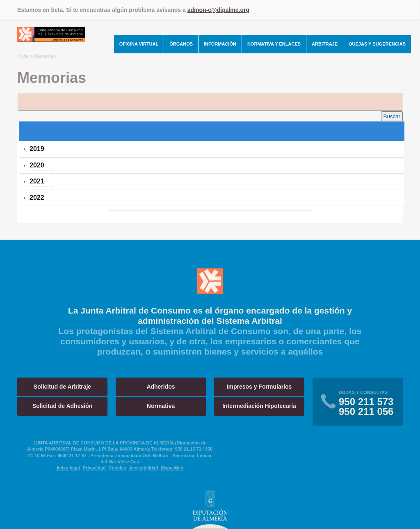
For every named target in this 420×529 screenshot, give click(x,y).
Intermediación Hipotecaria (259, 406)
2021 (37, 181)
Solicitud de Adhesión (63, 406)
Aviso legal (68, 468)
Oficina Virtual (139, 44)
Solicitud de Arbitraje (62, 387)
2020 (37, 165)
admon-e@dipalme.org (218, 10)
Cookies (118, 468)
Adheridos (161, 387)
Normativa (161, 406)
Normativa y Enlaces (274, 44)
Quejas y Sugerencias (377, 44)
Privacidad (94, 468)
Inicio (23, 56)
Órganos (181, 44)
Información (220, 44)
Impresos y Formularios (259, 387)
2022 (37, 198)
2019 (37, 149)
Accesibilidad (144, 468)
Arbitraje (325, 44)
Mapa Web (172, 468)
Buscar (392, 116)
